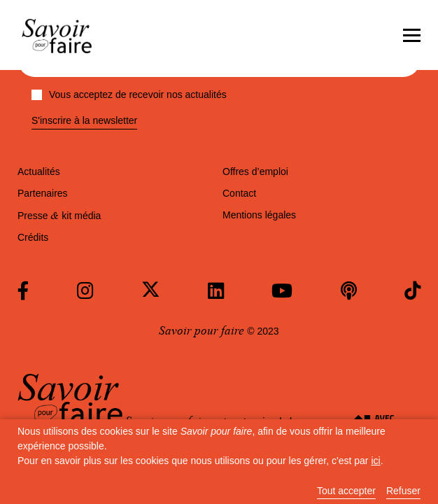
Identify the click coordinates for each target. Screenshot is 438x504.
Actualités (39, 171)
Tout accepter (346, 491)
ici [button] (375, 461)
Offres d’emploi (255, 171)
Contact (239, 193)
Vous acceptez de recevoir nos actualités (129, 94)
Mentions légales (259, 215)
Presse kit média (59, 216)
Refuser (403, 491)
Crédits (33, 237)
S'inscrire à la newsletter (84, 121)
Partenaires (43, 193)
